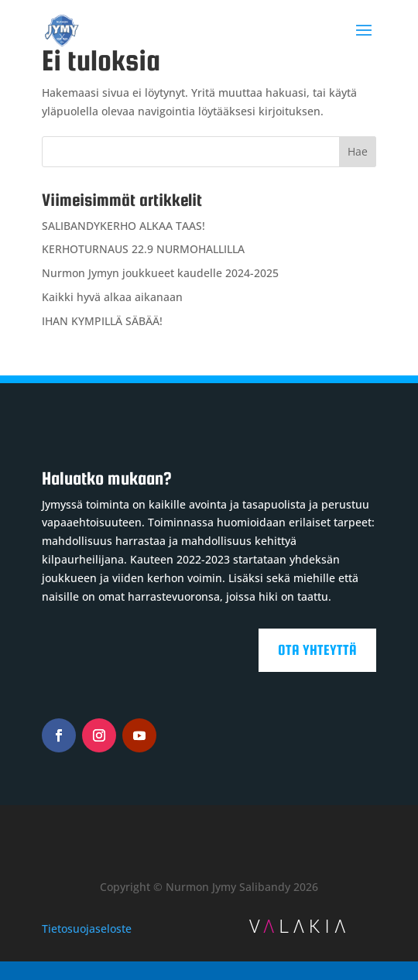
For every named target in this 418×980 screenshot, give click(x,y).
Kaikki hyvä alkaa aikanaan (112, 297)
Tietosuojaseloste (87, 929)
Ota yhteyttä (317, 650)
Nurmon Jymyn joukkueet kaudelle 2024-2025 (160, 273)
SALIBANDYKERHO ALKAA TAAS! (123, 226)
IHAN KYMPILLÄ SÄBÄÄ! (102, 321)
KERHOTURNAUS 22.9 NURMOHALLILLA (143, 249)
